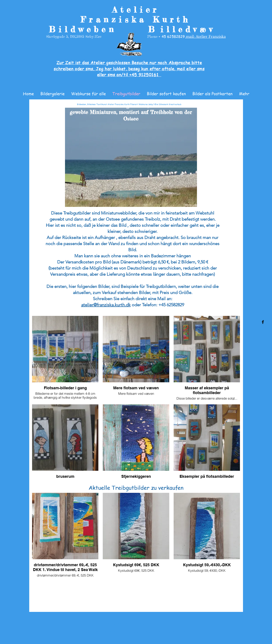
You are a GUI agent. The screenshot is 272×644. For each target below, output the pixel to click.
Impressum (116, 623)
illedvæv (188, 29)
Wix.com (176, 632)
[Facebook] (263, 322)
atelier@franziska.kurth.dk (106, 305)
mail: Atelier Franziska (206, 36)
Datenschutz (149, 623)
